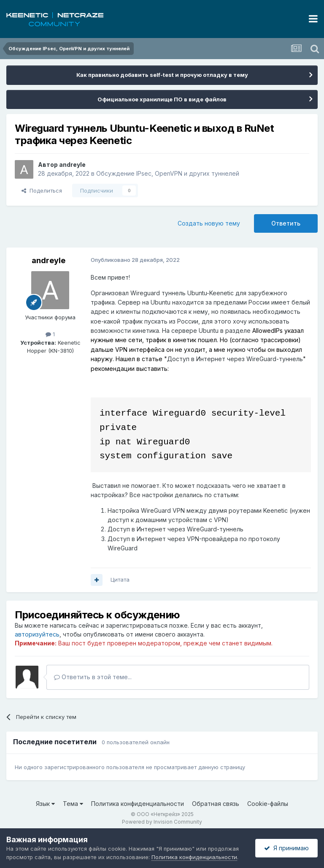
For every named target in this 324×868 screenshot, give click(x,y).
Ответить (286, 223)
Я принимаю (286, 848)
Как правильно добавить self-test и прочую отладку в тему (162, 75)
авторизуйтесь (37, 634)
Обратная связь (216, 804)
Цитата (120, 580)
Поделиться (42, 190)
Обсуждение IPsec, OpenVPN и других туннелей (168, 173)
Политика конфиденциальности (138, 804)
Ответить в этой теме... (93, 677)
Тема (73, 804)
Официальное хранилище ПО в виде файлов (162, 99)
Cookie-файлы (268, 804)
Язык (45, 804)
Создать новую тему (209, 223)
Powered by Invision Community (162, 822)
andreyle (72, 165)
